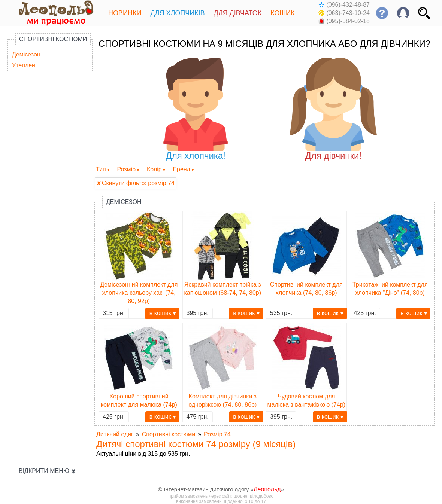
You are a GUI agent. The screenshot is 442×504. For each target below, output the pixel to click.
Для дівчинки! (333, 109)
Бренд (181, 169)
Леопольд (267, 489)
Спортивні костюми (53, 39)
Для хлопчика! (196, 109)
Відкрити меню (47, 471)
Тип (101, 169)
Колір (154, 169)
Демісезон (26, 54)
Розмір (126, 169)
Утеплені (24, 65)
